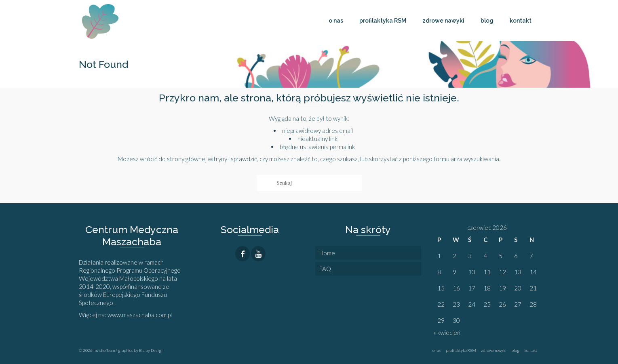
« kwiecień (447, 332)
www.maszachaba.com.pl (140, 315)
